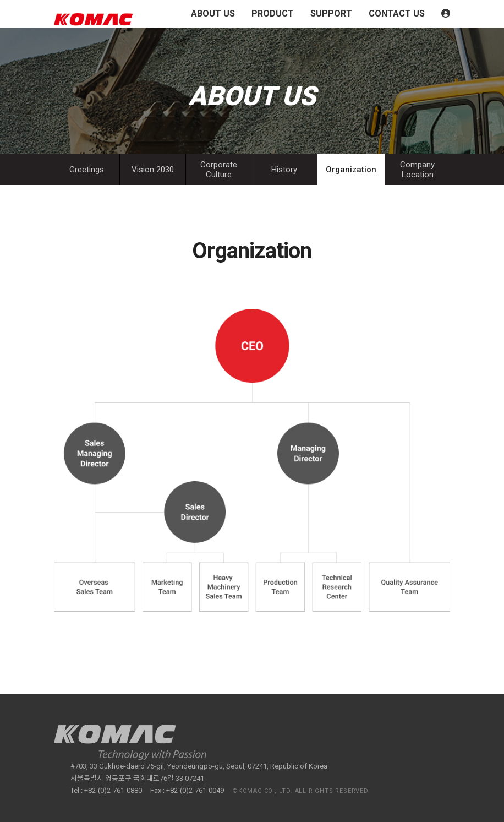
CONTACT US (397, 13)
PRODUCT (273, 13)
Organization (351, 170)
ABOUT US (213, 13)
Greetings (87, 170)
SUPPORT (331, 13)
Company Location (417, 170)
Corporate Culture (219, 170)
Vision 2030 (153, 170)
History (284, 170)
